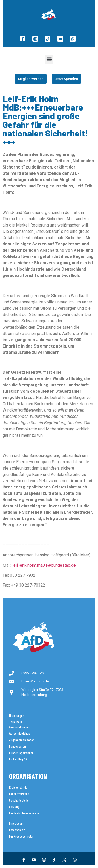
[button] (49, 59)
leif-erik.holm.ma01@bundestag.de (44, 565)
